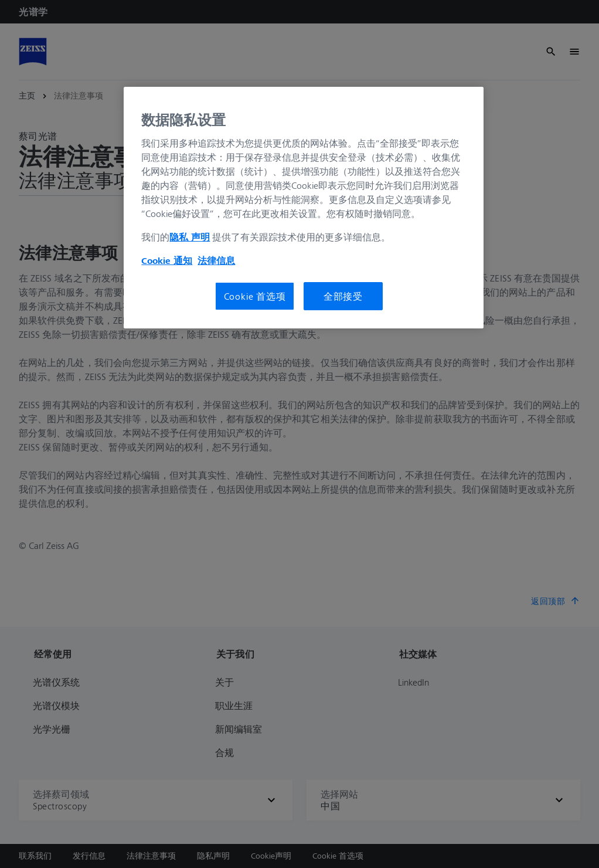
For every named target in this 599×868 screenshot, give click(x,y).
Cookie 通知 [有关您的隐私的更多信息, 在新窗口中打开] (167, 260)
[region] (303, 208)
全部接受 (343, 296)
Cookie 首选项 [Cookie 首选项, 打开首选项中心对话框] (255, 296)
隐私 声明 (190, 237)
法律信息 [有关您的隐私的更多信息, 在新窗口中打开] (216, 260)
